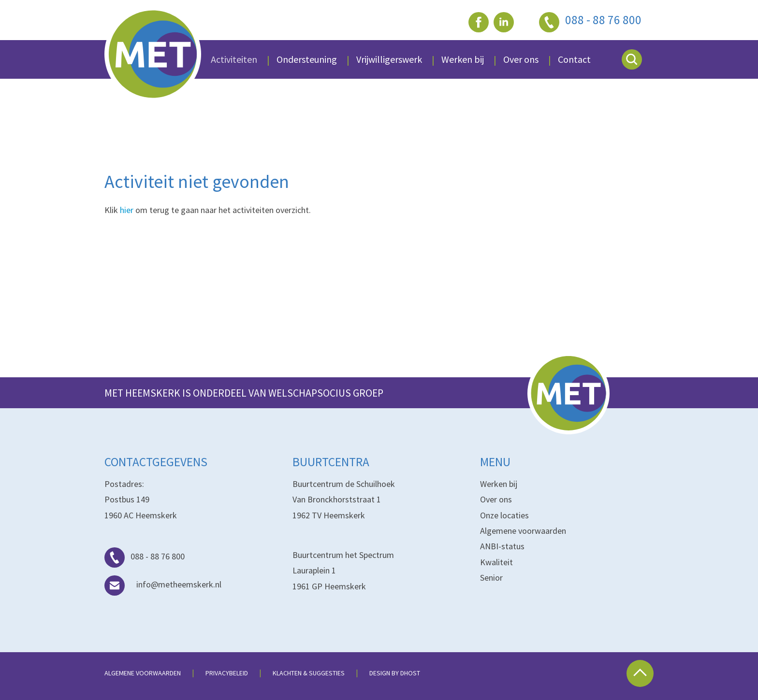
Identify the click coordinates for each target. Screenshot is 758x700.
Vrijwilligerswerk (389, 59)
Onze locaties (504, 515)
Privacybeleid (227, 673)
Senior (491, 578)
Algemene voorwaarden (523, 531)
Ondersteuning (307, 59)
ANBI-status (502, 546)
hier (127, 210)
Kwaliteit (496, 562)
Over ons (521, 59)
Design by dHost (395, 673)
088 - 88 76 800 (145, 556)
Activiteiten (234, 59)
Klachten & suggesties (309, 673)
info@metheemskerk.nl (163, 584)
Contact (574, 59)
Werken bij (499, 484)
